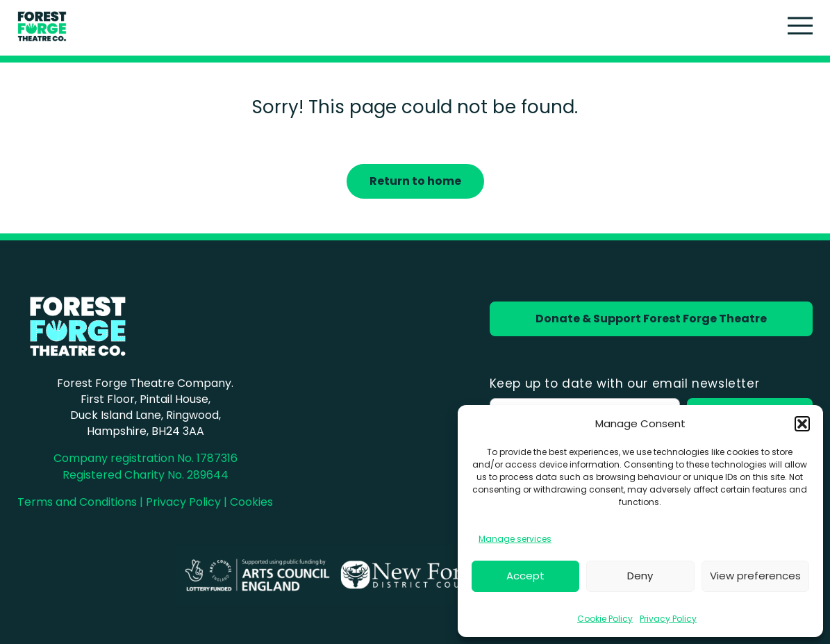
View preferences (755, 576)
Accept (525, 576)
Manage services (515, 539)
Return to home (415, 181)
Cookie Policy (605, 619)
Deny (640, 576)
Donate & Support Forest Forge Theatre (651, 319)
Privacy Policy (668, 619)
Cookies (251, 502)
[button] (802, 424)
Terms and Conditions (77, 502)
